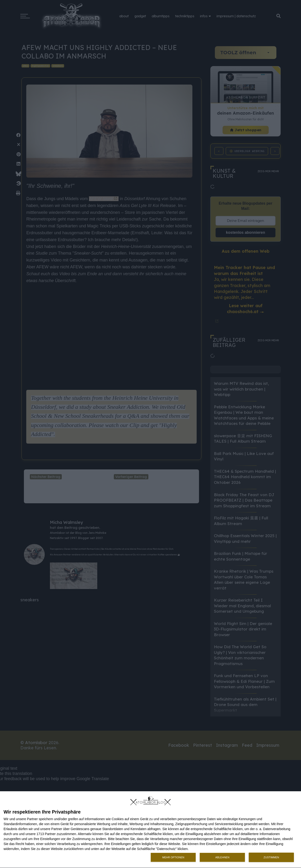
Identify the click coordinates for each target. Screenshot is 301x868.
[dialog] (150, 830)
